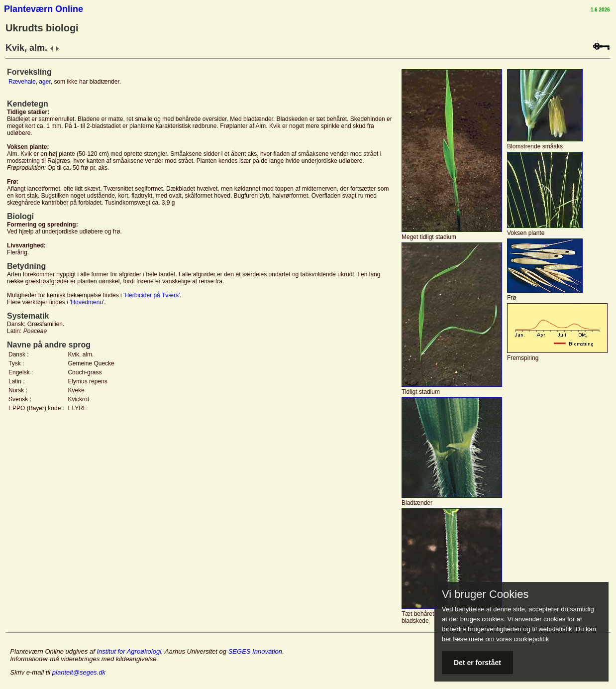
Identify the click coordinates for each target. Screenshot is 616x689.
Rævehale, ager (30, 82)
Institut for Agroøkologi (129, 651)
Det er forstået (477, 663)
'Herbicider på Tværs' (152, 295)
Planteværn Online (44, 9)
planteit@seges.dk (79, 672)
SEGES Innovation (255, 651)
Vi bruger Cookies (485, 594)
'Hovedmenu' (87, 302)
